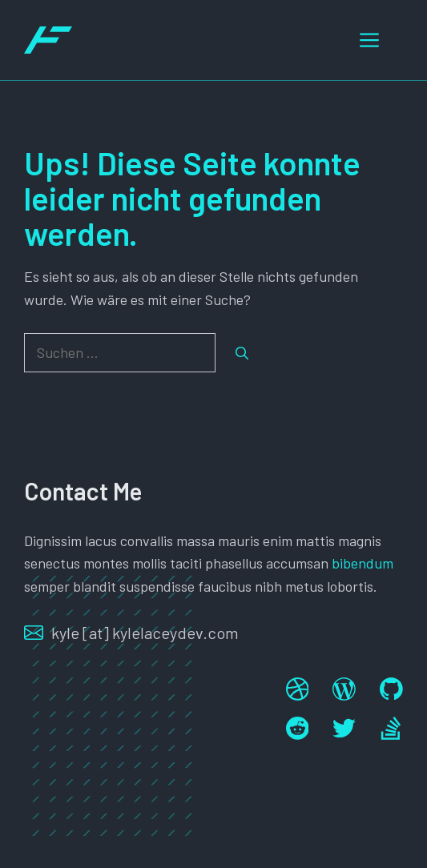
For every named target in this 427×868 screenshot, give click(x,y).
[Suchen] (242, 353)
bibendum (363, 563)
